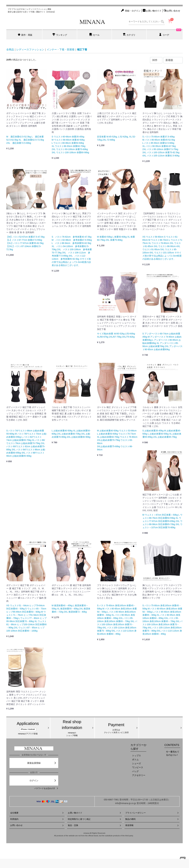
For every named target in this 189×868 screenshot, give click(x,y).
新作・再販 (25, 35)
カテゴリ (129, 35)
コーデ (170, 33)
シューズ (136, 763)
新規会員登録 (42, 763)
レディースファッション (30, 50)
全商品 (10, 50)
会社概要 (37, 813)
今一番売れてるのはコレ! (173, 753)
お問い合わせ (37, 825)
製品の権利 (152, 819)
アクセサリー (139, 775)
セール (94, 35)
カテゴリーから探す (139, 747)
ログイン (43, 780)
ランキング (60, 35)
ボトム (135, 759)
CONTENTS (172, 745)
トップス (136, 756)
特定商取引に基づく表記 (95, 819)
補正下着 (82, 50)
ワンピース (138, 767)
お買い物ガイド (95, 813)
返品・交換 (95, 825)
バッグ (135, 771)
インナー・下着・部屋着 (61, 50)
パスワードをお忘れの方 (46, 788)
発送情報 (152, 825)
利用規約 (37, 819)
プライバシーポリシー (152, 813)
